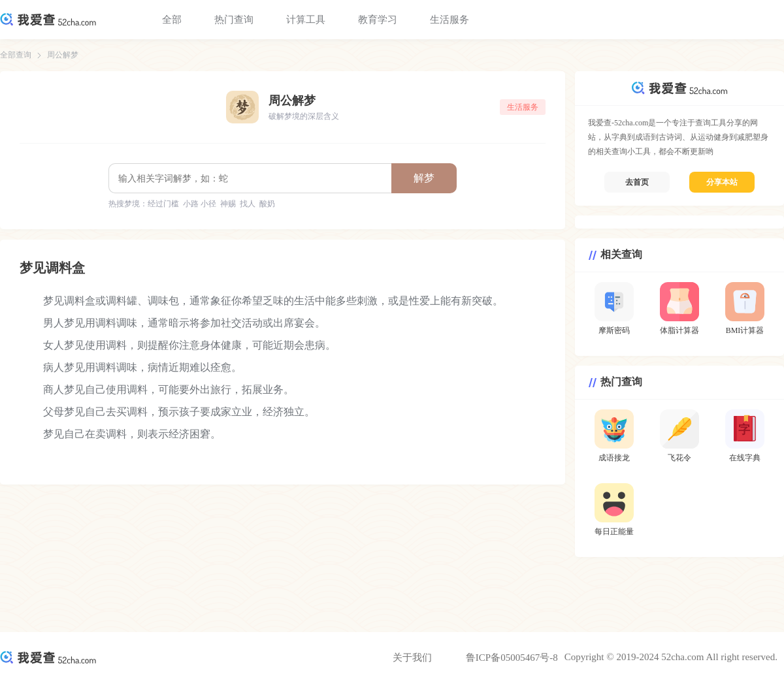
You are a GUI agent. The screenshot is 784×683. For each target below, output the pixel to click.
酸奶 (267, 204)
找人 (248, 204)
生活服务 (449, 20)
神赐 (228, 204)
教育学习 (378, 20)
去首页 (637, 182)
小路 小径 (200, 204)
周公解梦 (63, 55)
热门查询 (234, 20)
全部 (172, 20)
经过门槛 (163, 204)
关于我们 (412, 658)
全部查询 (16, 55)
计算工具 (306, 20)
